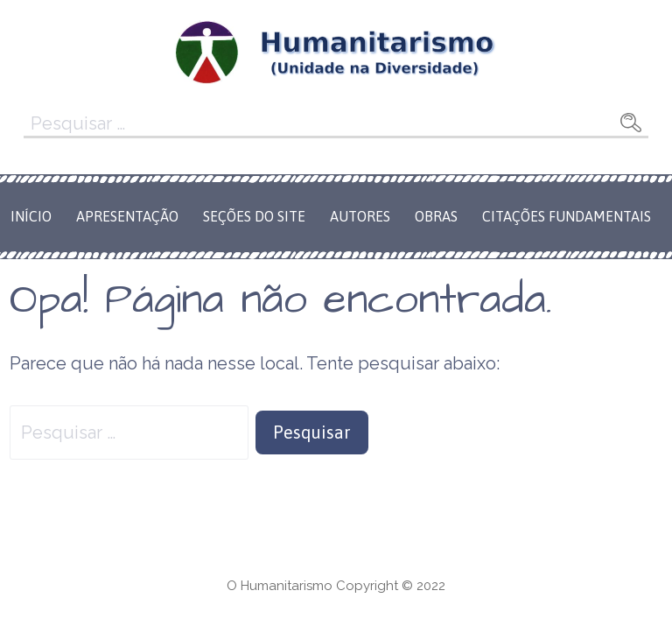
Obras (436, 216)
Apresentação (127, 216)
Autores (360, 216)
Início (31, 216)
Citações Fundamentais (567, 216)
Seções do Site (254, 216)
